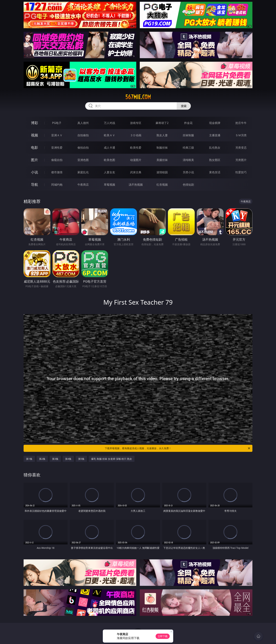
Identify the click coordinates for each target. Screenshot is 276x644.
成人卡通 (109, 148)
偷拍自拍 (83, 148)
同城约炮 (57, 185)
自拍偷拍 (83, 135)
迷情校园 (162, 172)
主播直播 (215, 135)
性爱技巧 (241, 172)
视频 (34, 135)
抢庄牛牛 (241, 123)
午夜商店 (83, 185)
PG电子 (57, 123)
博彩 (34, 123)
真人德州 (83, 123)
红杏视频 (162, 185)
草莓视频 (109, 185)
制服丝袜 (162, 148)
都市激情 (57, 172)
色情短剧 (188, 185)
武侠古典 (136, 172)
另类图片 (241, 160)
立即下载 (163, 636)
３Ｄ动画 (136, 135)
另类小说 (188, 172)
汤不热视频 (136, 185)
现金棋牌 (215, 123)
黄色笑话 (215, 172)
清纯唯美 (188, 160)
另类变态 (241, 148)
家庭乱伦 (83, 172)
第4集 (68, 459)
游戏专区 (136, 123)
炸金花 (188, 123)
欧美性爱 (136, 148)
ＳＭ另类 (241, 135)
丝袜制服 (188, 135)
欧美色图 (109, 160)
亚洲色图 (83, 160)
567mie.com (138, 97)
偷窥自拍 (57, 160)
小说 (34, 172)
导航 (34, 184)
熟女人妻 (162, 135)
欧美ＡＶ (109, 135)
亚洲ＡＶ (57, 135)
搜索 (184, 106)
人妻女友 (109, 172)
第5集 (81, 459)
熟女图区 (215, 160)
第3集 (55, 459)
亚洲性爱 (57, 148)
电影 (34, 147)
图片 (34, 160)
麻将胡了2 (162, 123)
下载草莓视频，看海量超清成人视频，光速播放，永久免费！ (178, 448)
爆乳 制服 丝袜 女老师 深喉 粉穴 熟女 (112, 459)
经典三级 (188, 148)
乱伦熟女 (215, 148)
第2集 (42, 459)
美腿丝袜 (162, 160)
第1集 (29, 459)
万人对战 (109, 123)
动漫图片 (136, 160)
